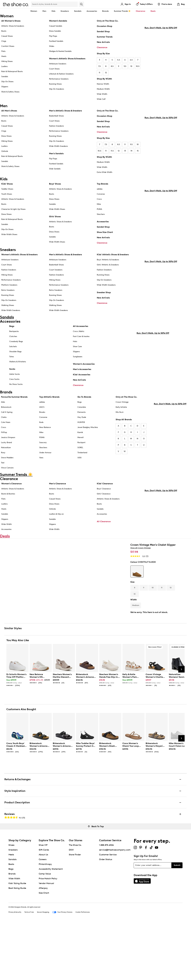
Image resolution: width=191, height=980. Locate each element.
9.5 (125, 66)
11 (99, 73)
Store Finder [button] (75, 912)
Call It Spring (7, 414)
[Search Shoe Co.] (54, 4)
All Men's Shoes (9, 111)
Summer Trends (105, 37)
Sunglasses (78, 359)
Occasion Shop (105, 26)
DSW (71, 907)
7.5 (99, 66)
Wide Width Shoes (9, 234)
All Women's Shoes (11, 21)
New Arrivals (103, 42)
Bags (12, 328)
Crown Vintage (122, 404)
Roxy (3, 455)
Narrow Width (103, 84)
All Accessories (81, 328)
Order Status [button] (106, 917)
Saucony (43, 445)
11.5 (112, 151)
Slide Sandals (55, 169)
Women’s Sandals (58, 21)
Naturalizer (6, 450)
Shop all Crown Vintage (141, 562)
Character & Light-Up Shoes (13, 209)
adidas (100, 189)
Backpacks (14, 333)
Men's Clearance (57, 486)
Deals (153, 11)
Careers (43, 917)
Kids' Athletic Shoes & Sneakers (113, 255)
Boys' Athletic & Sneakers (108, 260)
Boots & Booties (8, 496)
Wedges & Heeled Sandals (60, 51)
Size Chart (44, 950)
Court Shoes (54, 69)
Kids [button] (53, 11)
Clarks (4, 419)
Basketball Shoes (56, 116)
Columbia (82, 409)
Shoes (11, 902)
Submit (177, 923)
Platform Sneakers (9, 285)
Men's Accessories (82, 371)
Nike (99, 204)
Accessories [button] (92, 11)
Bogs (80, 404)
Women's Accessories (84, 366)
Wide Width (102, 94)
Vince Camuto (7, 470)
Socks (12, 371)
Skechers (101, 214)
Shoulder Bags (15, 354)
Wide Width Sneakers (58, 146)
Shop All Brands (124, 422)
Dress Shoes (6, 136)
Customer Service (108, 912)
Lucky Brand (6, 445)
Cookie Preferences (83, 969)
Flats (3, 51)
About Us (43, 912)
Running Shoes (55, 84)
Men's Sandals (56, 153)
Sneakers (13, 907)
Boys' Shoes (55, 184)
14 (131, 151)
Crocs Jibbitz (79, 333)
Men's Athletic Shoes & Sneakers (65, 111)
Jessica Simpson (8, 440)
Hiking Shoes (7, 61)
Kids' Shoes (7, 184)
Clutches (13, 339)
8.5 (112, 66)
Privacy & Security (15, 969)
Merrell (81, 440)
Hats (75, 344)
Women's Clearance (11, 486)
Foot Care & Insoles (81, 339)
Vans (41, 460)
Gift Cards (44, 907)
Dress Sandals (55, 31)
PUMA (99, 209)
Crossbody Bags (16, 344)
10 (131, 66)
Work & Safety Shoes (10, 92)
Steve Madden (7, 460)
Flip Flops (53, 36)
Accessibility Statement (51, 926)
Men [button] (44, 11)
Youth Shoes (7, 194)
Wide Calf (101, 99)
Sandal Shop (103, 31)
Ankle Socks (15, 376)
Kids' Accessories (82, 377)
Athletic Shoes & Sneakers (13, 26)
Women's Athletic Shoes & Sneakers (67, 59)
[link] (17, 736)
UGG (79, 460)
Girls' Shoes (55, 216)
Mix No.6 (120, 414)
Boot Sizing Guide (17, 946)
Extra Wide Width (105, 172)
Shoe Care (77, 349)
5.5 (119, 60)
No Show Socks (16, 386)
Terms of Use (29, 969)
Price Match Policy (48, 936)
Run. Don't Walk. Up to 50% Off (161, 81)
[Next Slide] (181, 727)
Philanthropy (45, 922)
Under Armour (45, 455)
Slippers (5, 87)
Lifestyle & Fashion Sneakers (61, 74)
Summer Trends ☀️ (122, 11)
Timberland (82, 455)
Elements (82, 414)
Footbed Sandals (56, 41)
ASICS (42, 409)
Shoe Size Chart (105, 232)
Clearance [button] (141, 11)
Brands (12, 931)
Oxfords (5, 151)
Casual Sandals (56, 26)
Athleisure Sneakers (58, 64)
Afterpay (43, 946)
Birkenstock (6, 409)
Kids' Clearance (105, 486)
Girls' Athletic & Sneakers (108, 265)
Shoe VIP (43, 902)
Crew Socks (14, 381)
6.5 (131, 60)
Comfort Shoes (8, 46)
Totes (12, 359)
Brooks (42, 414)
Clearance (102, 47)
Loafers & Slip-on (56, 516)
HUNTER (81, 424)
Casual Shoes (7, 36)
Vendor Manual (46, 941)
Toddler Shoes (7, 189)
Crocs (99, 199)
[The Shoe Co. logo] (16, 4)
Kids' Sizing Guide (17, 941)
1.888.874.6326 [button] (106, 902)
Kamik (80, 434)
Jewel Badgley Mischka (88, 429)
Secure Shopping (43, 969)
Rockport (81, 445)
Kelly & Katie (121, 409)
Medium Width (103, 89)
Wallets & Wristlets (18, 364)
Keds (41, 424)
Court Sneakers (56, 270)
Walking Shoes (8, 305)
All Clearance (104, 524)
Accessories (103, 222)
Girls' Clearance (104, 496)
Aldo (3, 404)
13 (125, 151)
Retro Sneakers (8, 290)
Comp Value (45, 931)
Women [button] (34, 11)
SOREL (80, 450)
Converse (101, 194)
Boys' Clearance (104, 491)
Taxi (3, 465)
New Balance (45, 429)
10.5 (138, 66)
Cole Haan (6, 424)
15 (138, 151)
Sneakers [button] (65, 11)
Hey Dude (82, 419)
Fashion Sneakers (56, 126)
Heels (4, 56)
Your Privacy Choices (62, 970)
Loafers (4, 66)
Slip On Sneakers (104, 280)
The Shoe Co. (75, 902)
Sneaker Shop (104, 292)
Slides (52, 46)
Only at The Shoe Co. (108, 21)
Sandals (78, 11)
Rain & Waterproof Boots (12, 71)
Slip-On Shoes (7, 82)
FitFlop (4, 434)
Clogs (4, 41)
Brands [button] (105, 11)
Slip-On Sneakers (57, 89)
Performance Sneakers (59, 79)
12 (106, 73)
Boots (4, 31)
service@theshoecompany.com (115, 907)
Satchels (13, 349)
